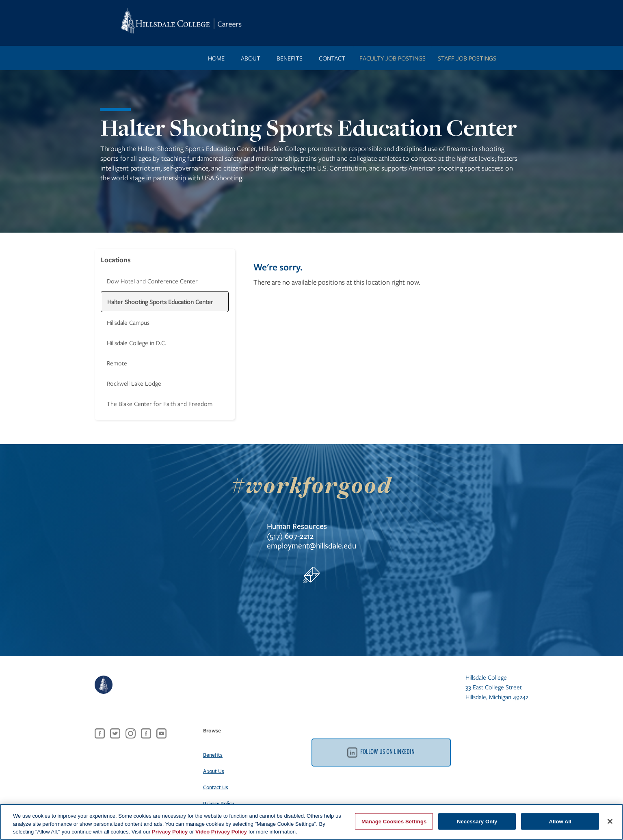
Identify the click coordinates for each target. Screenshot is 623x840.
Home (216, 58)
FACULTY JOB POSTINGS (393, 58)
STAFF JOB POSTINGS (467, 58)
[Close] (610, 821)
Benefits (213, 755)
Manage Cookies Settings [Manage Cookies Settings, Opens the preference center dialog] (394, 821)
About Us (214, 771)
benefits (290, 58)
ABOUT (251, 58)
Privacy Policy (218, 803)
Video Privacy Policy (221, 832)
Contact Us (216, 787)
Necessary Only (477, 821)
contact (332, 58)
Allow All (560, 821)
